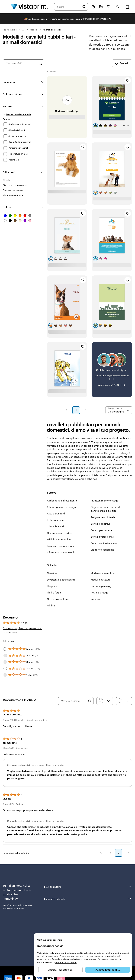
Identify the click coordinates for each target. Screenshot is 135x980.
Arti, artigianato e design (61, 507)
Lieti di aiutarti (88, 887)
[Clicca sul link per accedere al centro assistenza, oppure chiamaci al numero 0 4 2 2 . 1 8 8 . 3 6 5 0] (93, 7)
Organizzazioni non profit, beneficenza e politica (106, 509)
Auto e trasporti (56, 513)
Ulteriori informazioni (99, 19)
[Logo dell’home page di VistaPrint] (29, 7)
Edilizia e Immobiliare (60, 539)
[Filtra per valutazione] (105, 701)
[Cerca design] (40, 63)
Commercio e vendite (59, 533)
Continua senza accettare (50, 940)
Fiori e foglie (54, 593)
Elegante (52, 586)
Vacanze (96, 599)
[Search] (90, 701)
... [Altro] (23, 30)
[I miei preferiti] (109, 7)
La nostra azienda (88, 899)
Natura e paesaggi (101, 586)
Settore (7, 106)
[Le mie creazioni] (101, 7)
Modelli (34, 30)
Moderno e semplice (103, 573)
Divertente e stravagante (61, 580)
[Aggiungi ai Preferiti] (128, 80)
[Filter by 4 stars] (5, 655)
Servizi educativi (100, 524)
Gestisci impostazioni (61, 970)
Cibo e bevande (56, 526)
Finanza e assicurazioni (60, 546)
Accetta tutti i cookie (108, 970)
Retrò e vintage (99, 593)
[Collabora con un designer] (112, 370)
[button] (66, 410)
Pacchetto (9, 82)
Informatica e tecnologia (61, 552)
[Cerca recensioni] (73, 701)
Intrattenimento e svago (105, 501)
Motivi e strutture (101, 580)
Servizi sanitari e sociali (104, 543)
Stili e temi (9, 172)
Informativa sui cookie (66, 962)
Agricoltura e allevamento (62, 501)
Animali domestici (52, 30)
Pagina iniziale (10, 30)
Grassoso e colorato (58, 599)
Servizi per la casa (101, 530)
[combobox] (69, 7)
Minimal (52, 605)
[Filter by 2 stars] (5, 668)
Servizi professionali (102, 537)
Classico (52, 573)
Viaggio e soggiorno (102, 550)
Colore (7, 207)
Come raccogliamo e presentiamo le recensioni (23, 630)
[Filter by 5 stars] (5, 649)
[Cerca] (84, 7)
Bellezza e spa (55, 520)
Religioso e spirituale (103, 517)
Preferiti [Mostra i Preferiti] (122, 63)
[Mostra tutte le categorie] (17, 114)
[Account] (117, 7)
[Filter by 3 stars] (5, 662)
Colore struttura (12, 94)
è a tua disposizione (22, 905)
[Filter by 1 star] (5, 675)
